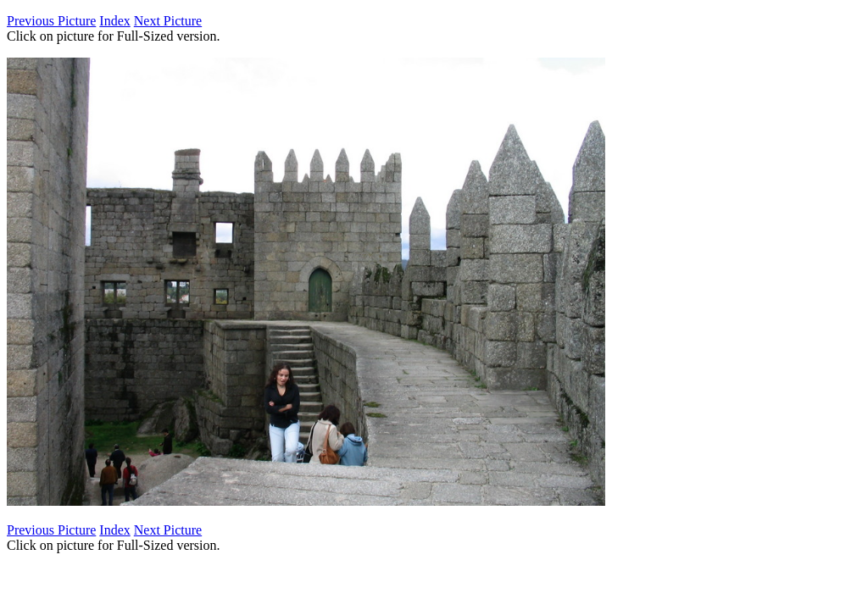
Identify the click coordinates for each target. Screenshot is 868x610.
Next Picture (168, 21)
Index (114, 21)
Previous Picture (51, 21)
